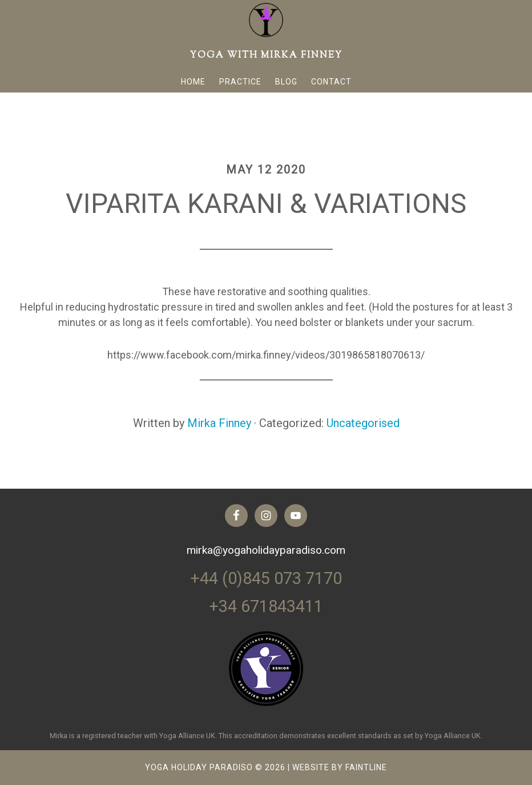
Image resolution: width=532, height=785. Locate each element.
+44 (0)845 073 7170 (266, 579)
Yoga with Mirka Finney (266, 56)
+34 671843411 (266, 606)
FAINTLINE (366, 767)
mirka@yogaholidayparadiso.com (266, 550)
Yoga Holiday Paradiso (199, 767)
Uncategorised (363, 423)
